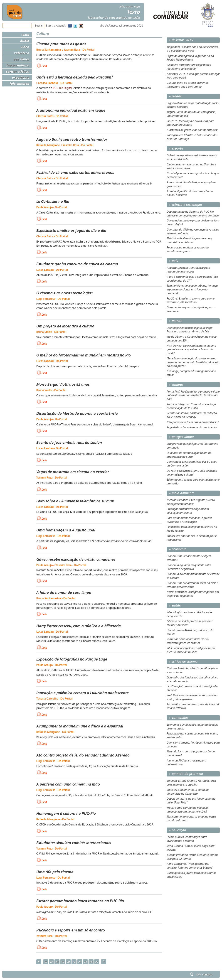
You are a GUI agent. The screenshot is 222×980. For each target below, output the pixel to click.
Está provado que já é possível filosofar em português (192, 446)
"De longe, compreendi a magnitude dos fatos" (191, 373)
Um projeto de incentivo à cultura (65, 326)
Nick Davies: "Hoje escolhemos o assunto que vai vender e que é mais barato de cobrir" (191, 350)
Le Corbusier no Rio (53, 201)
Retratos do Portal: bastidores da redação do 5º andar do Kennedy (192, 415)
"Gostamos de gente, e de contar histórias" (192, 130)
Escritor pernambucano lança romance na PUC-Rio (80, 901)
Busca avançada (56, 26)
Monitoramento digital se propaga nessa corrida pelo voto (191, 819)
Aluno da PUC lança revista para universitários (186, 763)
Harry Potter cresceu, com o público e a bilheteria (79, 626)
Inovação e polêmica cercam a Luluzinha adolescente (83, 693)
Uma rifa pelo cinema (55, 872)
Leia (44, 66)
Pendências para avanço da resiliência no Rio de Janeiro (192, 529)
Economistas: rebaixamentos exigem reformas (189, 558)
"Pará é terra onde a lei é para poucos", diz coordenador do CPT (192, 279)
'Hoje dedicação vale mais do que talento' (192, 427)
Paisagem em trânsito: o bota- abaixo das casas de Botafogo (192, 137)
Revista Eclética (18, 71)
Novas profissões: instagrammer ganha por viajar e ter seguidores (193, 594)
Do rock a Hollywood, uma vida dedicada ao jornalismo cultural (192, 473)
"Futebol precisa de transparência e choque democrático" (193, 175)
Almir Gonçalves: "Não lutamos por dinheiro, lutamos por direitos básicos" (190, 866)
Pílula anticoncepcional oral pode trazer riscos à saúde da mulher (191, 650)
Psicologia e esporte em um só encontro (71, 930)
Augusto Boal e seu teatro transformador (72, 139)
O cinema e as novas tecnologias (64, 293)
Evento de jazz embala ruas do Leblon (69, 442)
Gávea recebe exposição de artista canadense (76, 559)
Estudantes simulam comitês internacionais (74, 843)
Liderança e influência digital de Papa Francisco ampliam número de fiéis (190, 330)
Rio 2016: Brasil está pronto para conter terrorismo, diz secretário (191, 301)
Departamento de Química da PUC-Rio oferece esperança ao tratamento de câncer (193, 214)
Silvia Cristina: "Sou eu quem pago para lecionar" (191, 848)
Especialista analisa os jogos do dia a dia (71, 231)
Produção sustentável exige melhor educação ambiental (188, 511)
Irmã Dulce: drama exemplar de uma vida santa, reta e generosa (192, 697)
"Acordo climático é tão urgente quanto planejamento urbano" (191, 502)
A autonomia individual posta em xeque (71, 110)
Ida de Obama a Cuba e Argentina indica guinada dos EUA (192, 339)
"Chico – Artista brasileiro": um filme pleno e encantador (192, 670)
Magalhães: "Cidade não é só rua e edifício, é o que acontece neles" (193, 49)
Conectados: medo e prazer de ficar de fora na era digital (193, 222)
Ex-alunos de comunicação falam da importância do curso (189, 455)
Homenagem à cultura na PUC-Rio (66, 813)
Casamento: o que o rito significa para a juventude (191, 309)
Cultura (43, 33)
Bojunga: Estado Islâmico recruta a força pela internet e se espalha (191, 783)
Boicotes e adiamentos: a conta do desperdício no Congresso (188, 792)
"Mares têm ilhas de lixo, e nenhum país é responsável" (192, 538)
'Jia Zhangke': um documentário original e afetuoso (192, 688)
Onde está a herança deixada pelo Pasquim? (75, 77)
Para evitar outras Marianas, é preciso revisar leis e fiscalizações (189, 520)
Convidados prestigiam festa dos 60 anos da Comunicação (192, 464)
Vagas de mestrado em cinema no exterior (73, 472)
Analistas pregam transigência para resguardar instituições (188, 270)
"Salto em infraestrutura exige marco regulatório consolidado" (189, 67)
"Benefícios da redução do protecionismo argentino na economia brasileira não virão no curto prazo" (193, 362)
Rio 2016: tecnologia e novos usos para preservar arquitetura (190, 123)
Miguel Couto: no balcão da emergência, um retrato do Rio (191, 114)
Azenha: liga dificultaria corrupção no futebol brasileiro (190, 193)
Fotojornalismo (18, 65)
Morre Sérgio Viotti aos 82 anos (63, 384)
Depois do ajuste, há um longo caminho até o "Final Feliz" (191, 801)
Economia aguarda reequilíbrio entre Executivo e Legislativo (189, 567)
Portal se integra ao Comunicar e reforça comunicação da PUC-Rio (191, 406)
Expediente (21, 77)
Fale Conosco (20, 84)
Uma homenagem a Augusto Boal (66, 530)
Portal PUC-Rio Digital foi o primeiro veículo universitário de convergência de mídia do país (193, 395)
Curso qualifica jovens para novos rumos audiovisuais (191, 875)
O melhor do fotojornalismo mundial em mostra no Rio (84, 355)
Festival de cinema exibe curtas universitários (75, 172)
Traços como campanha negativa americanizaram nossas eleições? (187, 810)
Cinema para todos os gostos (61, 44)
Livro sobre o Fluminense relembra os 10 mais (75, 501)
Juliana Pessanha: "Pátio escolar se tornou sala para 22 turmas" (192, 857)
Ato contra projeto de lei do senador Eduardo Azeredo (83, 755)
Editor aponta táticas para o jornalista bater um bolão (193, 482)
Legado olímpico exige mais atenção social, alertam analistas (193, 105)
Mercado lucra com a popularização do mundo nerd (191, 753)
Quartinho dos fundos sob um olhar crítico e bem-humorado (192, 679)
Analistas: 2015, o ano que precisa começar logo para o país (193, 76)
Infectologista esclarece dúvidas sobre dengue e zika (190, 614)
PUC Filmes (21, 59)
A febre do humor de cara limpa (64, 592)
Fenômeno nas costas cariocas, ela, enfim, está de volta (192, 736)
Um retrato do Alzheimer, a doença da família (190, 632)
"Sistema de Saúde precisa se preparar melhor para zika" (190, 623)
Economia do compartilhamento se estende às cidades (193, 576)
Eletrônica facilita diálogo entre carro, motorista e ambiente (189, 240)
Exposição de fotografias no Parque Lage (72, 659)
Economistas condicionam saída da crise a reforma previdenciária (192, 585)
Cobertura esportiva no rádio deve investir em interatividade (192, 157)
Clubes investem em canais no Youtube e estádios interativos (191, 166)
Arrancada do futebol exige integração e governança (191, 184)
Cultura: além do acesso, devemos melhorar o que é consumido (187, 85)
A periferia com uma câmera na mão (68, 784)
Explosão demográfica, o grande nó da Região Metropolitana (190, 58)
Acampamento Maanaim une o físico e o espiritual (80, 726)
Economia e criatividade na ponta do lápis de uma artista (192, 727)
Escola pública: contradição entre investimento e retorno (187, 839)
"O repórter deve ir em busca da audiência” (193, 422)
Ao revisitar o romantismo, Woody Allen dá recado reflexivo (193, 706)
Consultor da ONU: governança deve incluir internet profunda (193, 232)
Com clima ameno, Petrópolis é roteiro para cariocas (193, 745)
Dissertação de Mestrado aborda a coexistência (77, 413)
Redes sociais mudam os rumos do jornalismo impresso (188, 249)
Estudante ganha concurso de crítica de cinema (77, 264)
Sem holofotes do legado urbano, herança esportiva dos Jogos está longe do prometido (192, 290)
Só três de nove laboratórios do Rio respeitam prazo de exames (188, 641)
